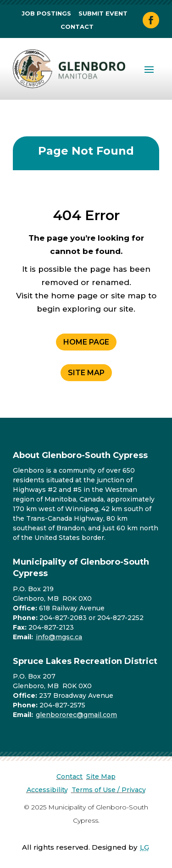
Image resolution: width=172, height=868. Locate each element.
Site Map (86, 373)
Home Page (86, 342)
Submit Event (103, 13)
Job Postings (46, 13)
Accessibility (47, 790)
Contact (77, 27)
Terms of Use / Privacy (109, 790)
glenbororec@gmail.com (76, 715)
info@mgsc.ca (59, 637)
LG (144, 847)
